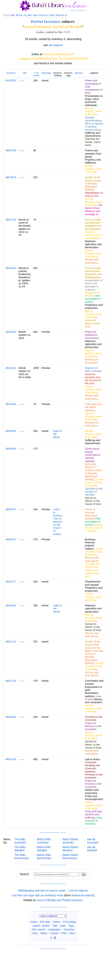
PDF (66, 32)
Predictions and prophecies (94, 306)
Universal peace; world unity (92, 323)
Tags (71, 926)
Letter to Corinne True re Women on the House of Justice (58, 522)
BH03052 (11, 80)
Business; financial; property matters (90, 544)
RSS (64, 933)
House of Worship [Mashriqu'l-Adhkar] (93, 185)
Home (34, 922)
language (46, 73)
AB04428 (11, 449)
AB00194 (11, 759)
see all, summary (93, 841)
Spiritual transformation (93, 119)
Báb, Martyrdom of (38, 15)
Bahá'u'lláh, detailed (44, 849)
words (36, 74)
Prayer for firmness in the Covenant (93, 726)
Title (55, 926)
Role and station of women (93, 522)
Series (56, 922)
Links (35, 933)
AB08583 (11, 431)
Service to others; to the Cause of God (93, 501)
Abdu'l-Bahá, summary (71, 841)
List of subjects (78, 891)
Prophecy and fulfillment (93, 161)
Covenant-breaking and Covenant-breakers (92, 767)
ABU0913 (11, 268)
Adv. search (39, 929)
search (36, 926)
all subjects (56, 45)
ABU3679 (11, 177)
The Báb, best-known (22, 857)
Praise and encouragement (94, 798)
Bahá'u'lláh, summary (44, 841)
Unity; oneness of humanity (94, 821)
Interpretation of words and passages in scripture (94, 285)
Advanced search (82, 895)
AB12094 (11, 404)
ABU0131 (11, 368)
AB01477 (11, 582)
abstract (79, 73)
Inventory (69, 929)
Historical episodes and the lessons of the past (93, 379)
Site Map (45, 922)
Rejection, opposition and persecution (93, 244)
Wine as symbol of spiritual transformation (94, 127)
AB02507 (11, 509)
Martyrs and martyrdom (94, 701)
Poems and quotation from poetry (93, 154)
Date (63, 926)
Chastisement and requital (93, 583)
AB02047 (11, 539)
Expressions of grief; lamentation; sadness (93, 692)
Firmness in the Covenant (94, 718)
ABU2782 (11, 220)
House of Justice (90, 469)
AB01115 (11, 681)
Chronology (70, 922)
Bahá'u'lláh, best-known (44, 857)
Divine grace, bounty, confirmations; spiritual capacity (93, 455)
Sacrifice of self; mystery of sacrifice (94, 492)
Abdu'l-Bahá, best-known (71, 857)
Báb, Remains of (59, 15)
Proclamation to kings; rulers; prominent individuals (94, 101)
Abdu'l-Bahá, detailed (71, 849)
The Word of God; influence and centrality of (94, 210)
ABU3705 (11, 150)
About (44, 933)
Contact (54, 933)
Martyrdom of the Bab (92, 294)
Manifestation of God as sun (94, 194)
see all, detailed (92, 849)
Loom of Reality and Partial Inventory (59, 900)
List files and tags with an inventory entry (38, 895)
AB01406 (11, 605)
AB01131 (11, 642)
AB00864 (11, 717)
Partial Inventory (46, 21)
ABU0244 (11, 332)
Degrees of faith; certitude (93, 369)
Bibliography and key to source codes (42, 891)
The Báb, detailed (20, 849)
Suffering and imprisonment (92, 134)
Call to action (92, 759)
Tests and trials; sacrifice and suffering (94, 815)
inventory (11, 73)
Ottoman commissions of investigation (94, 235)
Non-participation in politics (93, 299)
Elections (90, 464)
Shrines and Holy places (92, 261)
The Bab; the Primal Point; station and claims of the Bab (92, 570)
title (25, 73)
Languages (55, 929)
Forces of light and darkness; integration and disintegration (93, 224)
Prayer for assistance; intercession (92, 335)
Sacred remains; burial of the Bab (53, 27)
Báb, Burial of (18, 15)
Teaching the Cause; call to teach (93, 142)
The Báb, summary (20, 841)
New (72, 933)
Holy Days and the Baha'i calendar (93, 407)
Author (46, 926)
